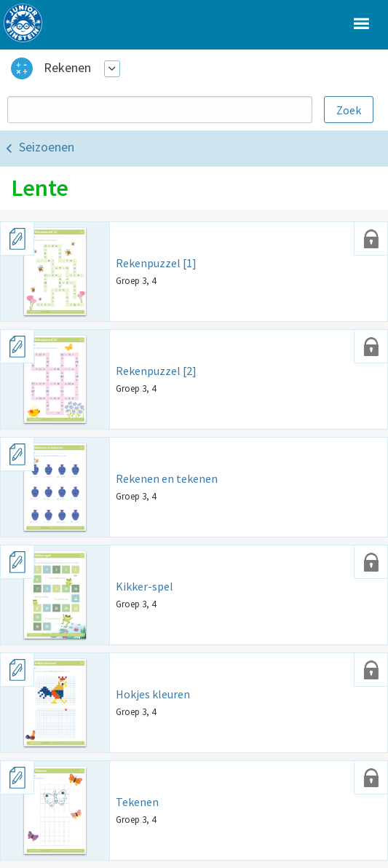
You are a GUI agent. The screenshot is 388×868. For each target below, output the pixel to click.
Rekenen (67, 67)
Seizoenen (47, 147)
